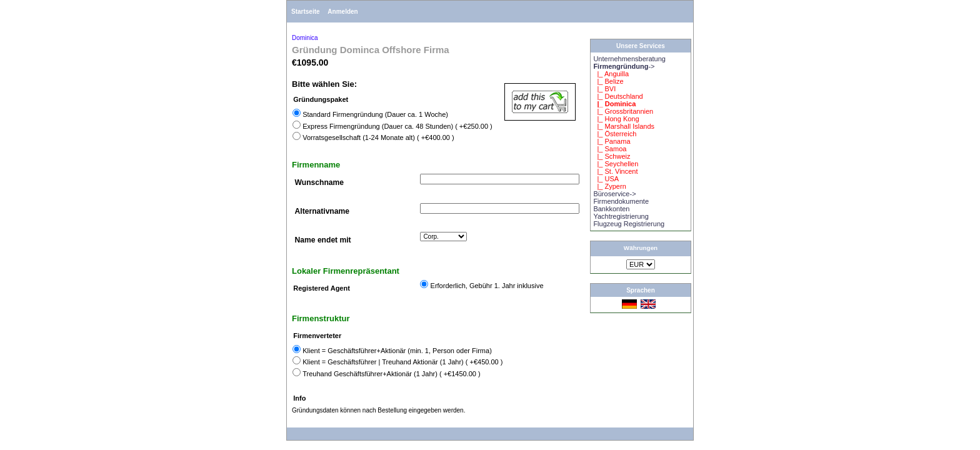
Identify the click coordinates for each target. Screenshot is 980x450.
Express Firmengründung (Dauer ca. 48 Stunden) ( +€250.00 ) (397, 126)
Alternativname (322, 211)
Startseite (306, 12)
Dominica (305, 38)
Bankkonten (611, 209)
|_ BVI (604, 89)
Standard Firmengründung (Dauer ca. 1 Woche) (375, 114)
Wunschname (319, 182)
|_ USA (606, 179)
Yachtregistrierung (621, 216)
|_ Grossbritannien (623, 111)
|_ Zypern (609, 186)
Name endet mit (323, 240)
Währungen (641, 248)
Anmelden (342, 12)
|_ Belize (608, 81)
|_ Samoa (610, 149)
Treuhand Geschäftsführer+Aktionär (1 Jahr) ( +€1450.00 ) (392, 374)
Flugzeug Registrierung (629, 224)
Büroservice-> (614, 194)
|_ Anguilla (611, 74)
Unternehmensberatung (629, 59)
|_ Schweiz (612, 156)
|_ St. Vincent (615, 171)
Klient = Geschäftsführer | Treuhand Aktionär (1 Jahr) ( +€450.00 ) (402, 362)
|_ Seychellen (616, 164)
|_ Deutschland (618, 96)
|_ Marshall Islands (624, 126)
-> (624, 66)
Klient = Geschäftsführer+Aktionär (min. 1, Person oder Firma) (397, 351)
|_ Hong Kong (616, 119)
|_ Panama (612, 141)
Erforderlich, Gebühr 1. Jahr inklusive (487, 286)
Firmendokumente (621, 201)
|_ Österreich (615, 134)
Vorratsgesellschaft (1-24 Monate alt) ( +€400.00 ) (378, 137)
